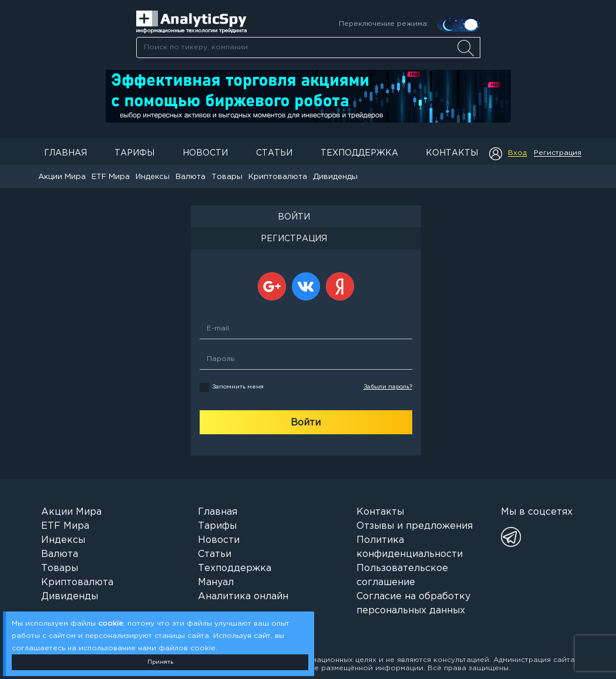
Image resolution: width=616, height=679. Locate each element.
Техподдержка (359, 153)
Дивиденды (335, 177)
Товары (227, 177)
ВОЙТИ (294, 217)
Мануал (216, 582)
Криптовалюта (278, 177)
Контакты (452, 153)
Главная (65, 153)
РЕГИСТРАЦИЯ (294, 239)
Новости (205, 153)
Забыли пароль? (388, 387)
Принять (160, 662)
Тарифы (134, 153)
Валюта (191, 177)
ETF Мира (111, 177)
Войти (306, 423)
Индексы (153, 177)
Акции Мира (62, 177)
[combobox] (308, 48)
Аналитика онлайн (243, 597)
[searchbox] (308, 48)
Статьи (274, 153)
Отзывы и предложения (415, 526)
